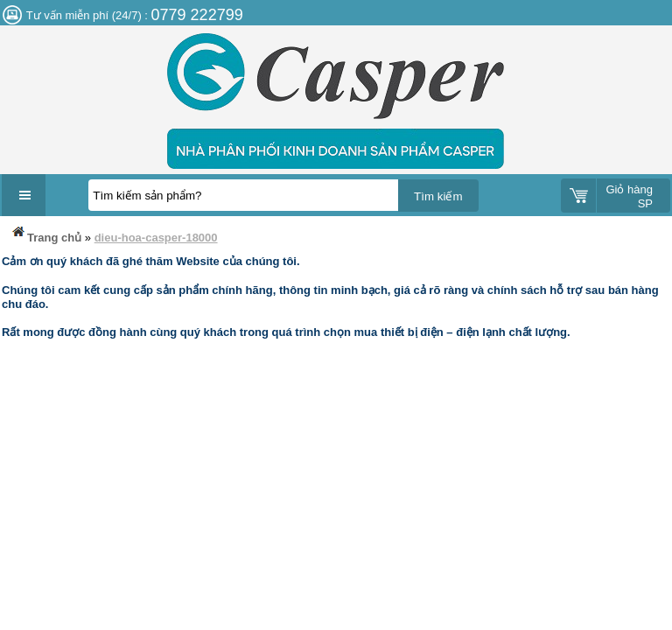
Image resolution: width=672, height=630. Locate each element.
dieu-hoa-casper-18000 (156, 238)
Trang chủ (45, 234)
